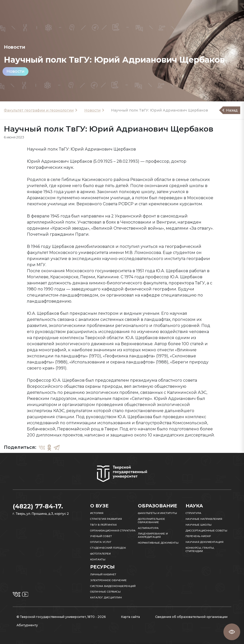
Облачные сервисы (105, 592)
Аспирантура (148, 528)
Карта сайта (131, 617)
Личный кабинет (103, 574)
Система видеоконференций (113, 586)
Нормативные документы (158, 543)
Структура (193, 513)
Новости (15, 71)
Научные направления (204, 519)
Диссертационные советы (206, 531)
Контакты (98, 559)
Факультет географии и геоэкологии (39, 110)
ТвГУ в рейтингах (103, 525)
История (97, 513)
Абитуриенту (27, 625)
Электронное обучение (108, 580)
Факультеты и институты (157, 513)
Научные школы (199, 525)
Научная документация (205, 542)
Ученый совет (101, 536)
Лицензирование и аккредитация (153, 535)
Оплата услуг (101, 542)
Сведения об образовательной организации (191, 617)
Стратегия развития (106, 519)
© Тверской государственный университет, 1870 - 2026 (61, 617)
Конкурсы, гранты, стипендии (200, 549)
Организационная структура (113, 531)
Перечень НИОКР (198, 536)
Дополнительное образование (151, 521)
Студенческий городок (108, 548)
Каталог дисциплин (106, 597)
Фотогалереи (100, 554)
